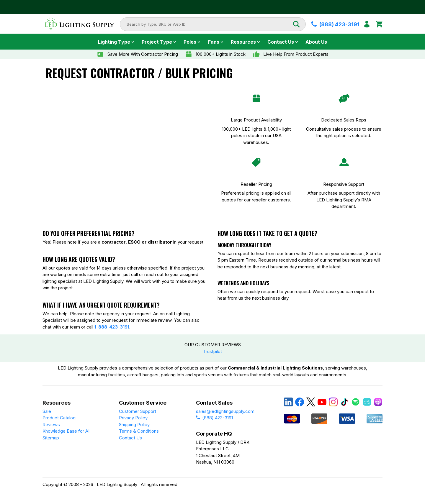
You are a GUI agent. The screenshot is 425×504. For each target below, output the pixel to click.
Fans (214, 42)
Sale (47, 411)
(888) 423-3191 (214, 418)
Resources (243, 42)
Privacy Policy (133, 418)
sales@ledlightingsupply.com (225, 411)
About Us (316, 42)
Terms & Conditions (139, 431)
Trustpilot (212, 351)
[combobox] (210, 24)
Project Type (157, 42)
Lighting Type (114, 42)
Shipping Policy (134, 425)
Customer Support (138, 411)
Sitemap (51, 438)
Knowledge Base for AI (66, 431)
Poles (190, 42)
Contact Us (281, 42)
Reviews (51, 425)
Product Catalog (59, 418)
